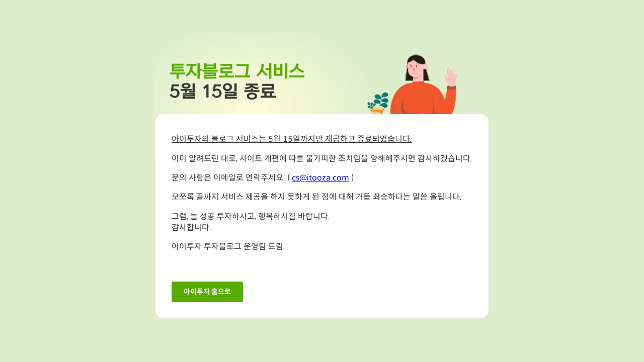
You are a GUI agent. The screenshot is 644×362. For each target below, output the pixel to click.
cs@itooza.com (320, 178)
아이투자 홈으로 (207, 292)
